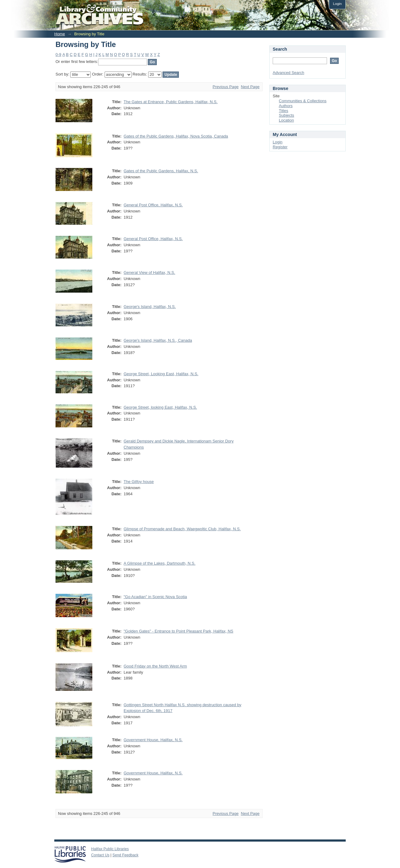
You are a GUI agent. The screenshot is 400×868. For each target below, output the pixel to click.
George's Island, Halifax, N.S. (150, 307)
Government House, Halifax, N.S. (153, 740)
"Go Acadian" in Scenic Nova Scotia (155, 597)
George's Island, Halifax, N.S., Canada (158, 340)
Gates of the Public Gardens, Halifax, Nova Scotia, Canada (176, 136)
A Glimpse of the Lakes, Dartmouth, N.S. (160, 563)
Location (286, 120)
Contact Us (100, 855)
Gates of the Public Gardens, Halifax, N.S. (161, 171)
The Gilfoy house (139, 482)
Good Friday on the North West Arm (155, 666)
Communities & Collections (303, 101)
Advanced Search (288, 73)
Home (60, 34)
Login (337, 4)
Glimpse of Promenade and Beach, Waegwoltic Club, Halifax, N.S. (182, 529)
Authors (286, 106)
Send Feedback (126, 855)
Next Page (250, 87)
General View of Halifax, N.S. (149, 272)
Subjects (287, 115)
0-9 (58, 54)
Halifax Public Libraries (110, 849)
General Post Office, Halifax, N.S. (153, 205)
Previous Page (226, 87)
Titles (284, 111)
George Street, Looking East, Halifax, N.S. (161, 374)
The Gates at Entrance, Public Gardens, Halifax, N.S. (171, 102)
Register (280, 147)
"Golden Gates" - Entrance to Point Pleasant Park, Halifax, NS (179, 631)
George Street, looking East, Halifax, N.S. (160, 407)
